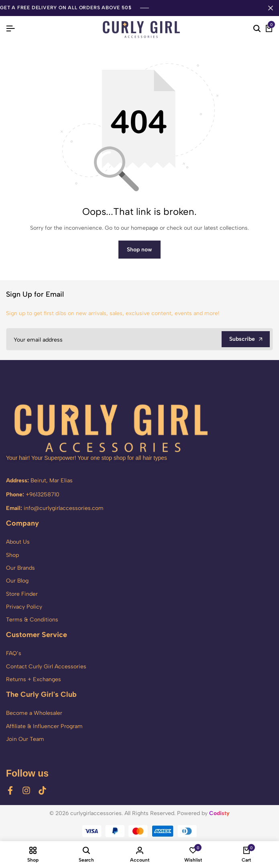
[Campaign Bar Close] (271, 8)
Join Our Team (25, 739)
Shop (12, 555)
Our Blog (17, 581)
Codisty (219, 813)
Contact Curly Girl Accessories (46, 667)
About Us (18, 542)
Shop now (139, 250)
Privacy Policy (24, 607)
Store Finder (22, 594)
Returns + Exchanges (34, 679)
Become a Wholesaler (34, 713)
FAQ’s (14, 653)
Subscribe (246, 339)
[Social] (10, 790)
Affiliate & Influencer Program (44, 726)
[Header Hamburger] (10, 29)
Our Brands (20, 568)
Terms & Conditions (32, 620)
